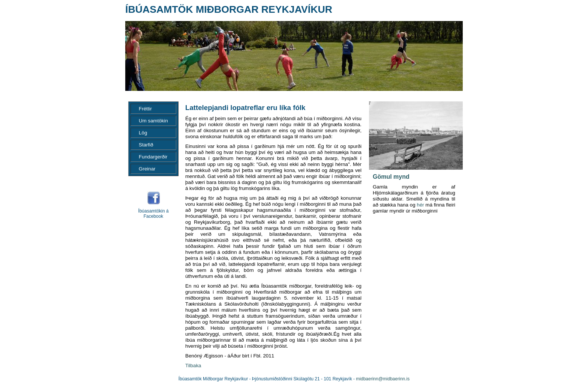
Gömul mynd (391, 177)
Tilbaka (193, 366)
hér (420, 205)
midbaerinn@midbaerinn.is (383, 379)
